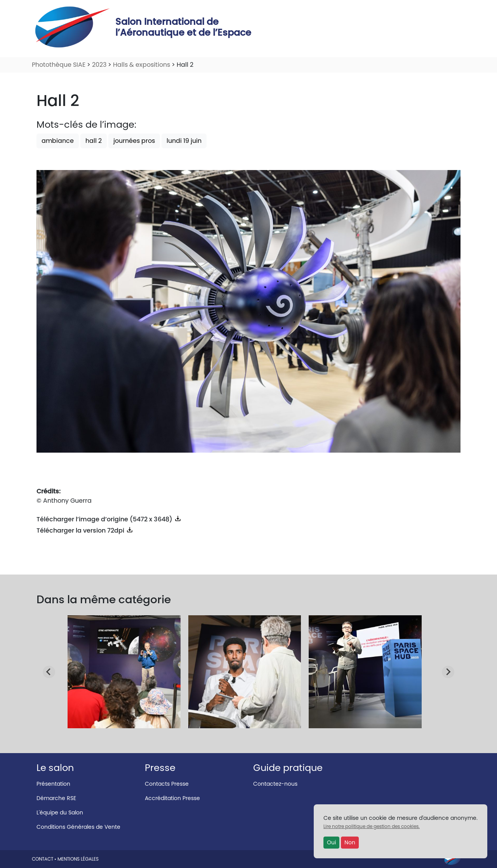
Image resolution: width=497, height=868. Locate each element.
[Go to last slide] (49, 672)
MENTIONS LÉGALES (78, 859)
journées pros (134, 141)
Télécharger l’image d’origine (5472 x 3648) (109, 519)
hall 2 (94, 141)
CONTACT (43, 859)
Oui (331, 842)
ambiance (58, 141)
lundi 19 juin (184, 141)
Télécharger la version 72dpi (85, 530)
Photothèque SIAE (59, 65)
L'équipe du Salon (60, 812)
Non (350, 842)
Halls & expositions (142, 65)
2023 (99, 65)
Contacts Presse (167, 784)
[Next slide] (448, 672)
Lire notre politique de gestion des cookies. (372, 826)
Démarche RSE (56, 798)
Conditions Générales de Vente (78, 827)
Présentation (53, 784)
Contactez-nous (275, 784)
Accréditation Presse (172, 798)
